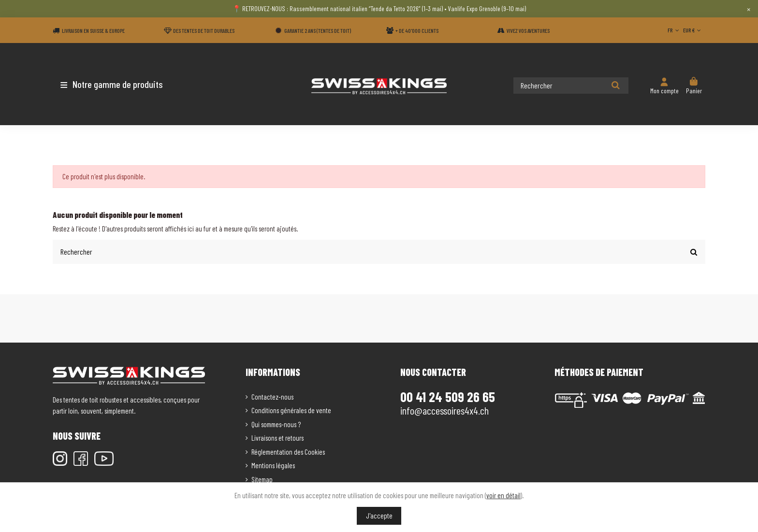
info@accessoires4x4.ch (445, 409)
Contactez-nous (272, 396)
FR (674, 30)
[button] (109, 84)
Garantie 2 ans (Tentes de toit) (318, 30)
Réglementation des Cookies (288, 451)
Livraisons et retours (277, 437)
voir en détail (503, 495)
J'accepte (379, 516)
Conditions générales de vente (291, 410)
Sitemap (262, 478)
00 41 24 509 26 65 (448, 396)
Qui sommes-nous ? (276, 423)
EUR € (693, 30)
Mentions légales (273, 465)
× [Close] (749, 9)
